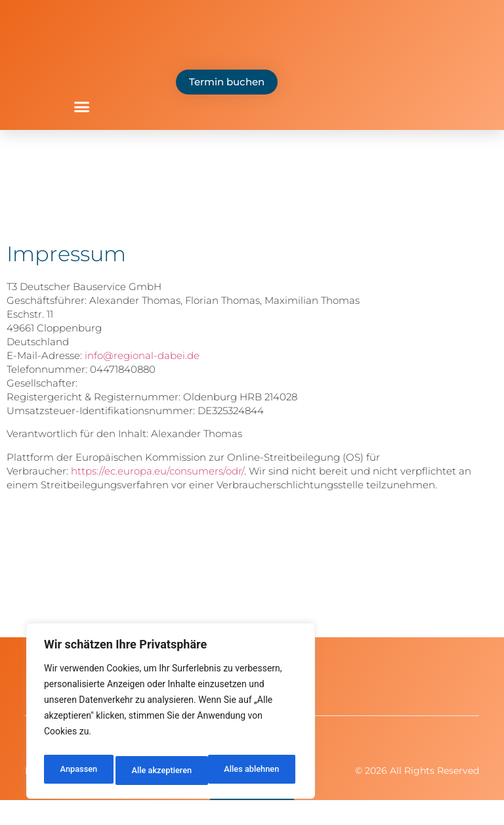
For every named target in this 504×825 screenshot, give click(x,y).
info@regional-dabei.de (142, 355)
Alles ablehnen (158, 771)
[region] (171, 714)
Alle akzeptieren (251, 771)
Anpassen (77, 771)
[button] (82, 107)
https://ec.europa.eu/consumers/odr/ (157, 471)
